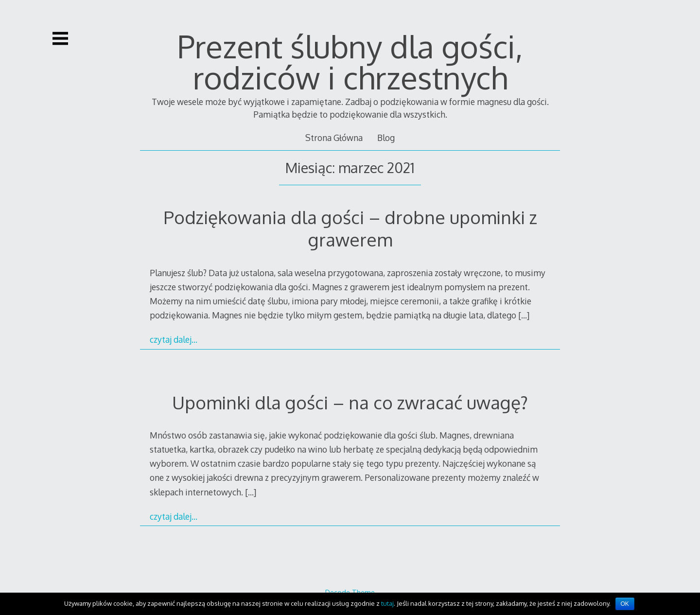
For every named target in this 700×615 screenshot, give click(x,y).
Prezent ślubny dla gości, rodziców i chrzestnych (350, 61)
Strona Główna (334, 138)
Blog (386, 138)
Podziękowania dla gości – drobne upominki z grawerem (350, 228)
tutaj (387, 603)
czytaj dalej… (174, 339)
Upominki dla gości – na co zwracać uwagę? (350, 402)
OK (625, 604)
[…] (524, 315)
